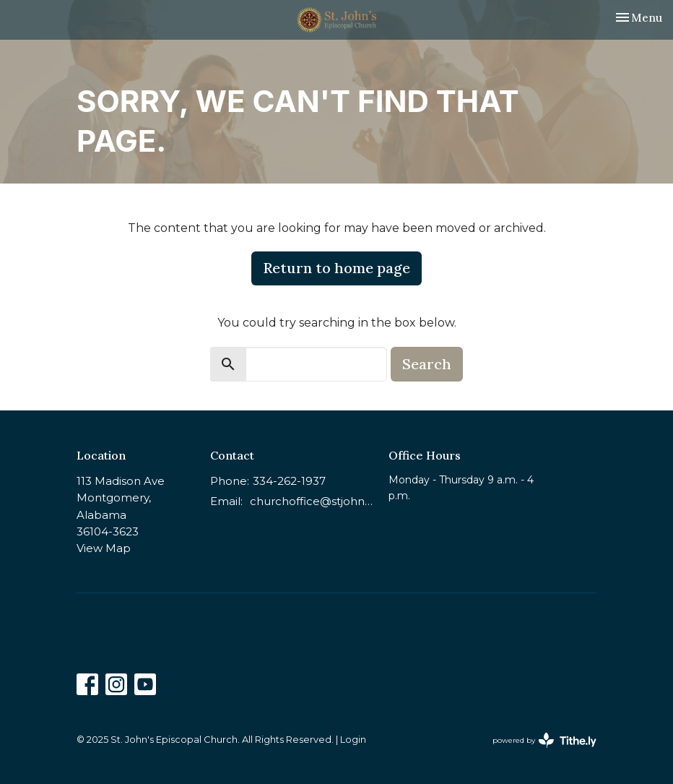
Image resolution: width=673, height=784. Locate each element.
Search (427, 364)
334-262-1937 (289, 481)
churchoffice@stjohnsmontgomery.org (312, 501)
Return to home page (336, 268)
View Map (104, 548)
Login (353, 740)
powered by (544, 740)
